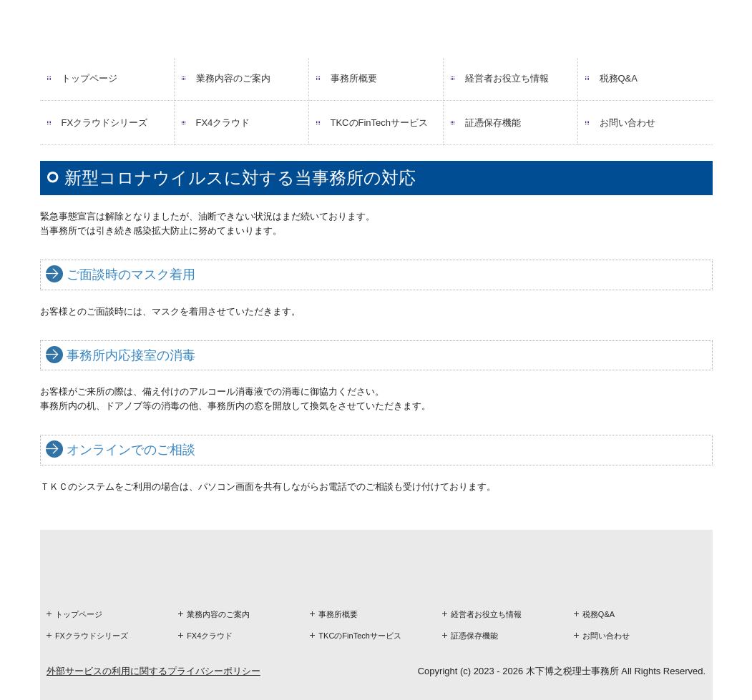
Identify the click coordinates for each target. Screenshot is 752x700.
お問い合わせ (628, 123)
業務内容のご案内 (233, 78)
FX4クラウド (223, 123)
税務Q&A (619, 78)
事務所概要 (354, 78)
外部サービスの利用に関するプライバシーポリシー (153, 671)
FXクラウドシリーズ (105, 123)
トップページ (89, 78)
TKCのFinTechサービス (380, 123)
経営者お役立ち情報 (507, 78)
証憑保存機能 (493, 123)
